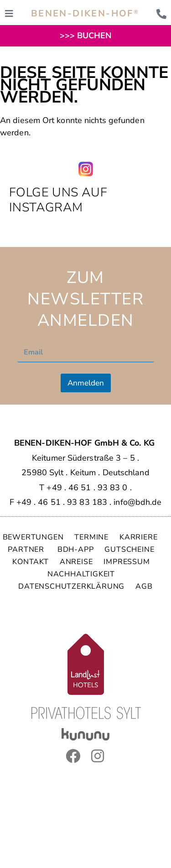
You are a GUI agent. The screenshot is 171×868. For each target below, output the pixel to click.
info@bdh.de (137, 502)
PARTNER (27, 550)
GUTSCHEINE (129, 550)
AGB (144, 586)
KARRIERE (140, 537)
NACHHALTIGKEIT (81, 574)
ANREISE (76, 562)
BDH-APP (76, 550)
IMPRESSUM (127, 562)
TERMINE (91, 537)
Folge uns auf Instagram (58, 200)
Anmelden (86, 383)
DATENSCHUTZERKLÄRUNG (71, 586)
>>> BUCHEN (86, 36)
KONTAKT (31, 562)
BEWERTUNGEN (33, 537)
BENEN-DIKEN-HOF (85, 13)
